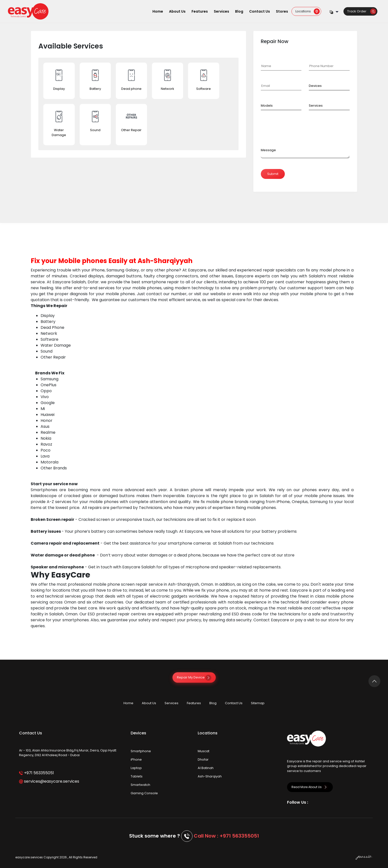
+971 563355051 (36, 773)
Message (268, 150)
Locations (308, 11)
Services (221, 11)
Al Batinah (206, 768)
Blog (239, 11)
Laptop (136, 768)
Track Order (362, 11)
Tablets (137, 776)
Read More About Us (310, 787)
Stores (282, 11)
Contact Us (260, 11)
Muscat (204, 751)
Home (158, 11)
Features (200, 11)
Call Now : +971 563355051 (226, 836)
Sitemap (258, 703)
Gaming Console (144, 793)
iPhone (136, 759)
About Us (177, 11)
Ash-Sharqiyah (210, 776)
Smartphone (141, 751)
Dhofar (203, 759)
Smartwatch (140, 785)
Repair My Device (194, 677)
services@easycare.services (49, 781)
